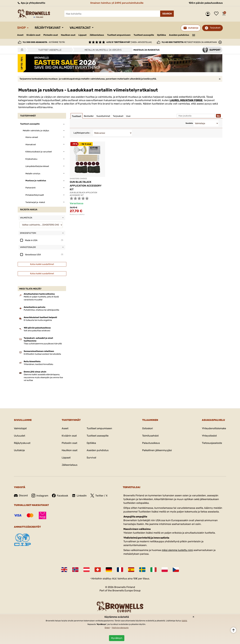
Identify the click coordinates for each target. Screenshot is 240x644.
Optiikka (161, 35)
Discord (21, 495)
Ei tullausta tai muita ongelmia (38, 320)
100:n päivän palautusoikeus (206, 3)
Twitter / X (99, 496)
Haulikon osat (68, 35)
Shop (21, 28)
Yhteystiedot (209, 436)
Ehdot (107, 628)
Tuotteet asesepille (144, 35)
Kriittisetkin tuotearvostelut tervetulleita (42, 354)
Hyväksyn (117, 638)
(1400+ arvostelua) (129, 42)
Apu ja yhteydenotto (31, 3)
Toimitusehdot (150, 436)
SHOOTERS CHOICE (78, 179)
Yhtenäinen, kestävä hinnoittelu (38, 364)
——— (194, 35)
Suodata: (189, 123)
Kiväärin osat (33, 35)
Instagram (40, 496)
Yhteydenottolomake (214, 428)
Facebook (60, 496)
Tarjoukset (215, 28)
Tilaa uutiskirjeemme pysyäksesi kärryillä (43, 344)
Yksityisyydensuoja (120, 628)
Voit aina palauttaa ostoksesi (37, 331)
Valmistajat (80, 28)
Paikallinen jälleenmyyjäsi (157, 450)
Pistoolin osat (51, 35)
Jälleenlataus (97, 35)
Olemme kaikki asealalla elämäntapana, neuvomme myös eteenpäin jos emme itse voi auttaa (43, 377)
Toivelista (217, 14)
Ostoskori (148, 428)
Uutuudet (20, 436)
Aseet (20, 35)
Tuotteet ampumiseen (119, 35)
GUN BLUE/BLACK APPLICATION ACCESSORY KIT (86, 186)
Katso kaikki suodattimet (42, 264)
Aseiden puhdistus (179, 35)
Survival (91, 458)
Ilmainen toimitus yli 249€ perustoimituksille (117, 3)
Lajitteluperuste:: (82, 133)
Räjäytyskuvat (48, 28)
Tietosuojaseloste (212, 443)
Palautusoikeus (151, 443)
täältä (184, 621)
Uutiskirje (19, 450)
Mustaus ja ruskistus (77, 214)
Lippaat (82, 35)
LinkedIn (79, 496)
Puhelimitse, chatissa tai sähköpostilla (41, 310)
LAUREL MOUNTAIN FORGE (186, 100)
